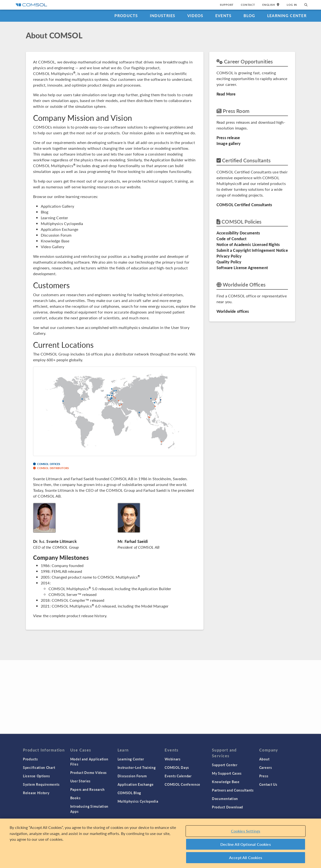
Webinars (173, 759)
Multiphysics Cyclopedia (62, 223)
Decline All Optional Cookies (246, 844)
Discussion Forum (56, 235)
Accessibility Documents (238, 233)
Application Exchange (59, 229)
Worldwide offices (233, 311)
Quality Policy (229, 262)
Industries (163, 16)
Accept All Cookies (246, 858)
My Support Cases (227, 773)
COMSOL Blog (129, 793)
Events (223, 16)
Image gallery (229, 143)
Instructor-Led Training (137, 767)
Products (126, 16)
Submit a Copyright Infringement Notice (252, 250)
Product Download (227, 807)
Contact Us (268, 784)
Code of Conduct (231, 239)
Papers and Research (87, 789)
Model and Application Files (89, 762)
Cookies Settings (246, 831)
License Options (36, 776)
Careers (266, 767)
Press (264, 776)
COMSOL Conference (182, 784)
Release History (36, 793)
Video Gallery (52, 247)
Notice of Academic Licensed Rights (248, 244)
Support (227, 5)
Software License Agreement (242, 268)
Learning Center (287, 16)
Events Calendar (178, 776)
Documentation (225, 799)
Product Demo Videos (88, 772)
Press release (228, 138)
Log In (292, 5)
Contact (248, 5)
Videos (195, 16)
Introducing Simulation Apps (89, 809)
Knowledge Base (55, 241)
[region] (160, 843)
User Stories (80, 781)
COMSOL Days (177, 767)
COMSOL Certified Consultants (244, 205)
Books (75, 798)
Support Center (225, 765)
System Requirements (41, 784)
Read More (226, 94)
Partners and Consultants (233, 790)
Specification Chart (39, 767)
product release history (86, 616)
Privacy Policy (229, 256)
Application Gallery (57, 206)
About (264, 759)
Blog (249, 16)
